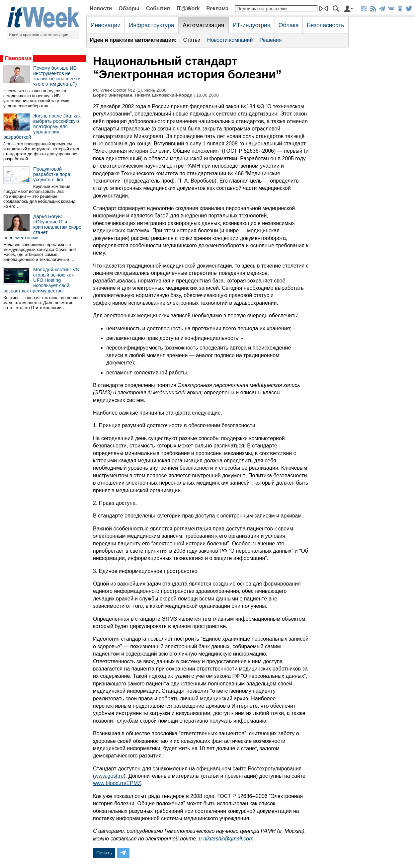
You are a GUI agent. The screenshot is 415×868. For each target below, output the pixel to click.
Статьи (192, 40)
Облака (289, 25)
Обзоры (129, 8)
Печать (104, 853)
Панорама (18, 58)
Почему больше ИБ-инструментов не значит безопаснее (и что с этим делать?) (57, 76)
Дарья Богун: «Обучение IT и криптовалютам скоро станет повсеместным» (42, 227)
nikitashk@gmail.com (228, 839)
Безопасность (325, 25)
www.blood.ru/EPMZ (117, 783)
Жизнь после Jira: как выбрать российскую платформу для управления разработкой (42, 126)
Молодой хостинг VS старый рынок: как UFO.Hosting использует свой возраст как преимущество (41, 280)
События (158, 8)
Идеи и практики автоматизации (39, 35)
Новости (101, 8)
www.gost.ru (109, 776)
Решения (270, 40)
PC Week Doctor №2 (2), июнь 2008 (130, 90)
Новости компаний (230, 40)
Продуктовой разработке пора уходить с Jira (52, 174)
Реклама (217, 8)
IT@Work (188, 8)
